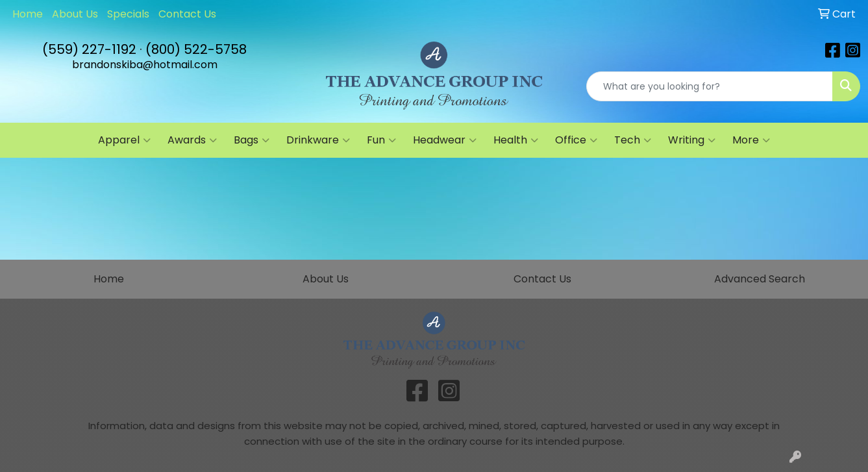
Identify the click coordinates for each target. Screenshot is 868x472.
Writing (692, 140)
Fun (381, 140)
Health (516, 140)
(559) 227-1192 (89, 49)
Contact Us (187, 14)
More (751, 140)
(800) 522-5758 (196, 49)
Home (28, 14)
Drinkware (318, 140)
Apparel (124, 140)
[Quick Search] (710, 86)
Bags (252, 140)
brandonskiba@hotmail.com (145, 65)
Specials (128, 14)
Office (576, 140)
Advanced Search (760, 279)
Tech (633, 140)
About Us (75, 14)
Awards (192, 140)
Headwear (445, 140)
